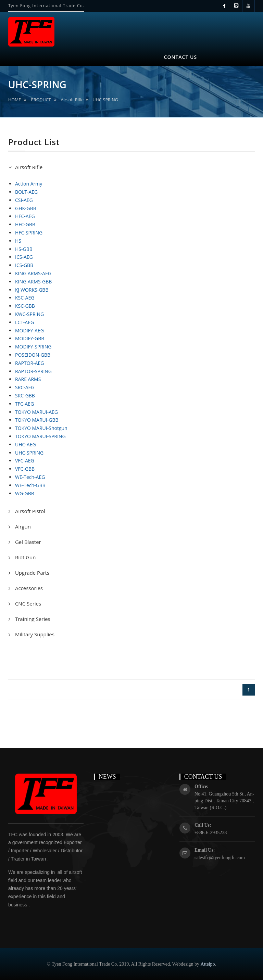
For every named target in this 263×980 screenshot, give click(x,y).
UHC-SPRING (105, 100)
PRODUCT (41, 100)
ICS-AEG (24, 257)
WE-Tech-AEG (30, 477)
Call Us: (203, 825)
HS (18, 241)
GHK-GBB (26, 208)
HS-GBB (24, 249)
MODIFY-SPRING (33, 347)
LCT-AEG (24, 322)
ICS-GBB (24, 265)
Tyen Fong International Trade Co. (46, 6)
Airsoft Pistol (29, 511)
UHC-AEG (26, 444)
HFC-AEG (25, 216)
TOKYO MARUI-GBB (37, 420)
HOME (15, 100)
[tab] (131, 167)
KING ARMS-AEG (33, 273)
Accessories (28, 588)
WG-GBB (25, 493)
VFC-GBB (25, 469)
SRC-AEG (25, 387)
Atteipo (208, 964)
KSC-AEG (25, 298)
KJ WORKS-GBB (32, 290)
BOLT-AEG (26, 192)
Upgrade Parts (32, 573)
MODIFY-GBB (30, 338)
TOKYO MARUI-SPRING (40, 436)
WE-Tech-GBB (30, 485)
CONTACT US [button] (181, 57)
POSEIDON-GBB (33, 355)
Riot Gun (25, 557)
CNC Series (27, 603)
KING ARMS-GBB (33, 282)
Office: (202, 786)
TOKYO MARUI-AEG (36, 412)
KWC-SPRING (29, 314)
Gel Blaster (27, 542)
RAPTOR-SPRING (33, 371)
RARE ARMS (28, 379)
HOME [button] (23, 57)
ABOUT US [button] (61, 53)
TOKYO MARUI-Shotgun (41, 428)
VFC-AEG (25, 461)
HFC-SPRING (29, 233)
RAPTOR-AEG (29, 363)
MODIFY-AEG (29, 330)
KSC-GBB (25, 306)
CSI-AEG (24, 200)
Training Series (32, 619)
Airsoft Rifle (72, 100)
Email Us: (205, 850)
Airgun (22, 526)
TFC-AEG (24, 404)
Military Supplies (34, 634)
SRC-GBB (25, 396)
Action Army (29, 184)
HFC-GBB (25, 224)
